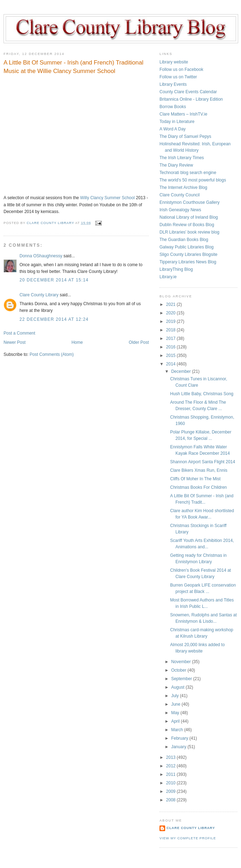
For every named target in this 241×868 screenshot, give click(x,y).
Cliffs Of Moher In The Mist (195, 479)
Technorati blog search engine (188, 173)
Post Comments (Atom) (52, 354)
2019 (172, 321)
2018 (172, 330)
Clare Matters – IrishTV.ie (183, 114)
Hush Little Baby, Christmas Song (202, 394)
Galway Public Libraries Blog (187, 247)
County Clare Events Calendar (188, 92)
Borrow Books (173, 107)
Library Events (173, 84)
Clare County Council (180, 195)
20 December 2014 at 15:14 (54, 280)
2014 (172, 364)
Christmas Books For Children (198, 487)
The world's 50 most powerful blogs (193, 180)
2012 (172, 766)
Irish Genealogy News (180, 210)
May (176, 713)
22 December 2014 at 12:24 (54, 319)
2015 (172, 355)
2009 (172, 791)
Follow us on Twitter (178, 77)
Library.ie (168, 277)
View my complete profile (188, 838)
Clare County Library (39, 295)
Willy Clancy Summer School (107, 198)
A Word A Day (173, 129)
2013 (172, 757)
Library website (174, 62)
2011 (172, 774)
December (182, 371)
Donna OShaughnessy (41, 256)
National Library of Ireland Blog (189, 217)
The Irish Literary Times (182, 158)
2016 (172, 347)
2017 (172, 338)
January (179, 747)
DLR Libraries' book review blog (189, 232)
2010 (172, 783)
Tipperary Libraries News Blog (188, 262)
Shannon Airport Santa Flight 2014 (203, 462)
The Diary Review (176, 165)
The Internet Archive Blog (183, 187)
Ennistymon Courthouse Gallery (189, 202)
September (182, 679)
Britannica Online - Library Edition (191, 99)
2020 (172, 313)
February (180, 738)
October (179, 670)
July (176, 696)
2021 (172, 304)
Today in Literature (177, 122)
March (178, 730)
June (176, 704)
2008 (172, 800)
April (176, 721)
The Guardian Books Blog (184, 240)
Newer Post (15, 342)
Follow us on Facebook (181, 69)
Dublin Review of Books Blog (187, 225)
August (178, 687)
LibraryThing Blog (176, 269)
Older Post (139, 342)
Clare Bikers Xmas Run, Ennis (199, 470)
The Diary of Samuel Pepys (185, 136)
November (182, 662)
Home (77, 342)
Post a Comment (19, 333)
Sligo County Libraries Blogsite (188, 254)
